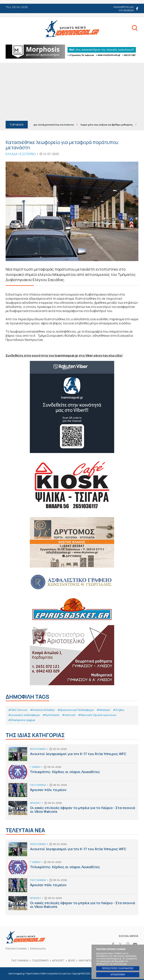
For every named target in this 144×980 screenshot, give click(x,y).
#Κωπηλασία (51, 715)
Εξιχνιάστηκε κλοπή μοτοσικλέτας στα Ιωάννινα (52, 125)
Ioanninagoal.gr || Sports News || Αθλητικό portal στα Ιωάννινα (72, 29)
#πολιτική (69, 715)
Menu (9, 29)
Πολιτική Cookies (16, 948)
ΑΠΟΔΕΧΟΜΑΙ (118, 975)
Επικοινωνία (38, 948)
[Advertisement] (72, 93)
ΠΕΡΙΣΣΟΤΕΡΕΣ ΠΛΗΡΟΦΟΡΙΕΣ (118, 968)
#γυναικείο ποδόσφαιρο (24, 715)
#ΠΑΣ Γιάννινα (18, 710)
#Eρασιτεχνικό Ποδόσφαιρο (75, 710)
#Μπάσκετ (103, 710)
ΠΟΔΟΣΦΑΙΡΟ (40, 960)
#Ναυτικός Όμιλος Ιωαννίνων (97, 715)
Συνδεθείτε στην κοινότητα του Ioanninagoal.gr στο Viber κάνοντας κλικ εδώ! (64, 355)
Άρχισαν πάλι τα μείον (72, 791)
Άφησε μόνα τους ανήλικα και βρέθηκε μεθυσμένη (109, 125)
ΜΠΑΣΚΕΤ (58, 960)
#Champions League (21, 720)
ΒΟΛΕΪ (72, 960)
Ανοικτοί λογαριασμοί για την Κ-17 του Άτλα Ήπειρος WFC (72, 755)
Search (135, 29)
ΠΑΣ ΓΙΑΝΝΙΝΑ (20, 960)
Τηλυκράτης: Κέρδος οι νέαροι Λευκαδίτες (72, 773)
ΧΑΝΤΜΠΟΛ (86, 960)
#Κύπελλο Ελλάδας (42, 710)
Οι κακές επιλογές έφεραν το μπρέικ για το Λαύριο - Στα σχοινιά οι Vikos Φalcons (72, 809)
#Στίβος (118, 710)
